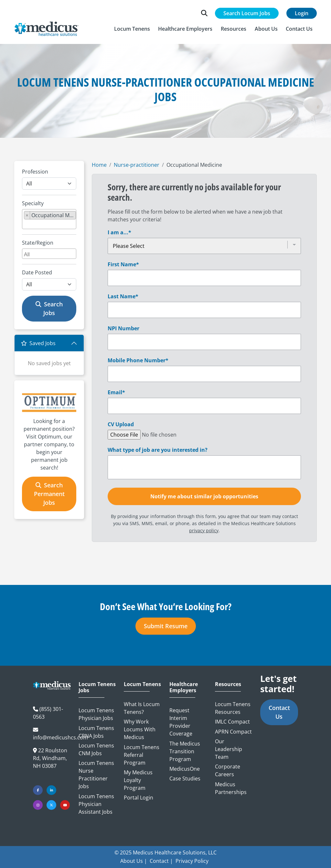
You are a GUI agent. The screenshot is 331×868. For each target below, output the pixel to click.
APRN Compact (233, 732)
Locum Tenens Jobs (97, 687)
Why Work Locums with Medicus (140, 729)
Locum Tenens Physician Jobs (96, 714)
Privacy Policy (192, 861)
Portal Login (139, 798)
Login (302, 13)
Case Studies (185, 778)
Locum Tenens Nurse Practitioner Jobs (96, 775)
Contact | (161, 861)
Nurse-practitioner (137, 165)
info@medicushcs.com (60, 737)
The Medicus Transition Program (185, 751)
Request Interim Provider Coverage (181, 722)
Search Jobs (49, 308)
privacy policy (204, 530)
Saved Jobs (38, 343)
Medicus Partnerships (231, 788)
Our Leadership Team (229, 749)
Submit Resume (166, 626)
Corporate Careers (228, 770)
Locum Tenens (142, 684)
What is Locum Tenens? (142, 708)
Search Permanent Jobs (49, 494)
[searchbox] (26, 224)
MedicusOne (185, 769)
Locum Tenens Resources (233, 708)
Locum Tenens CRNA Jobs (96, 732)
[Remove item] (27, 215)
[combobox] (49, 219)
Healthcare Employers (184, 687)
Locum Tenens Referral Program (142, 755)
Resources (228, 684)
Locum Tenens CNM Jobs (96, 749)
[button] (132, 29)
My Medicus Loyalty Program (138, 780)
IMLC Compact (232, 722)
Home (99, 165)
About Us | (134, 861)
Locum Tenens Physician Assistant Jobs (96, 804)
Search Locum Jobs (247, 13)
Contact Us (279, 712)
